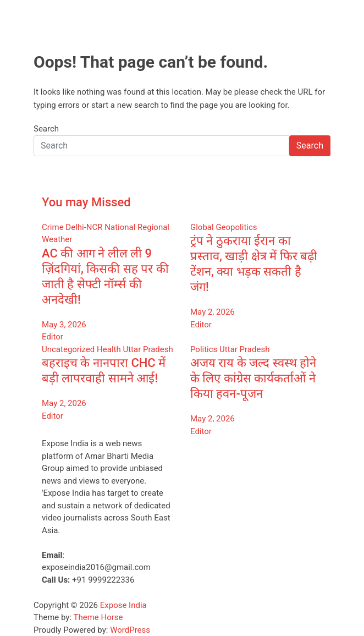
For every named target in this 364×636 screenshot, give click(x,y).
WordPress (130, 630)
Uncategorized (68, 349)
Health (109, 349)
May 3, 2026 (64, 325)
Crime (53, 227)
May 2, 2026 (213, 312)
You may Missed (86, 202)
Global (202, 227)
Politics (204, 349)
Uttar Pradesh (148, 349)
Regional (153, 227)
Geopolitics (236, 227)
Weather (57, 239)
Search (46, 129)
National (120, 227)
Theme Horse (98, 617)
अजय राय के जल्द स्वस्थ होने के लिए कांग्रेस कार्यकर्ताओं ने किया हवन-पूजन (253, 378)
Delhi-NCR (84, 227)
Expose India (123, 605)
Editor (53, 337)
